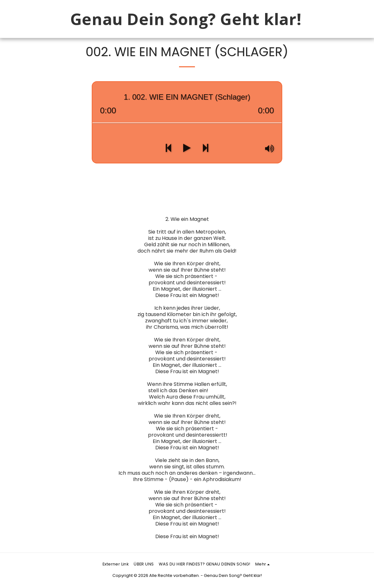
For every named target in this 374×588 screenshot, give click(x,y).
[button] (327, 19)
